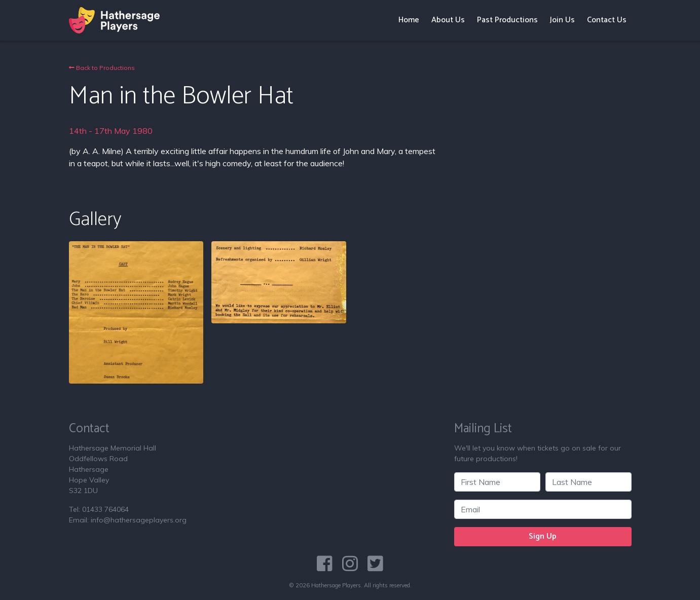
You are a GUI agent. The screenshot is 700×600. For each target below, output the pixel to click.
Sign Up (543, 536)
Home (409, 20)
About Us (448, 20)
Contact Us (607, 20)
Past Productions (507, 20)
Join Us (562, 20)
